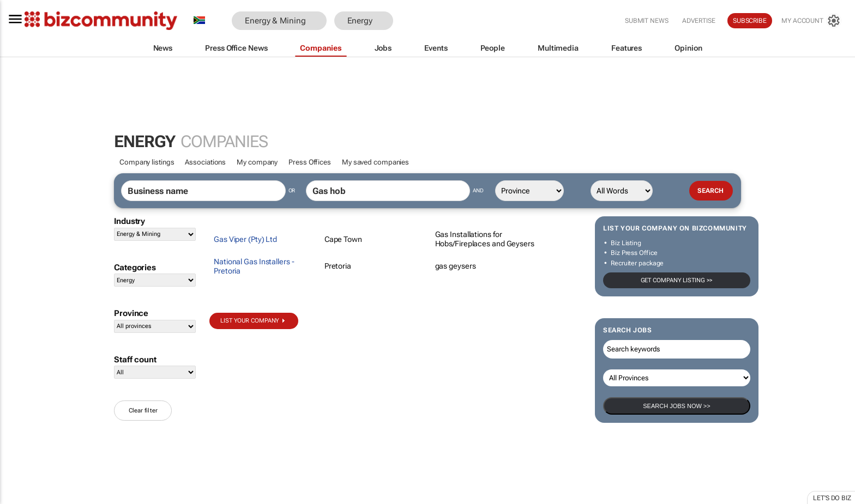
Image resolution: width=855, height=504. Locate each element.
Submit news (647, 21)
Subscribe (750, 21)
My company (257, 162)
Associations (205, 162)
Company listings (147, 162)
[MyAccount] (811, 21)
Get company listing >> (677, 280)
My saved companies (375, 162)
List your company (250, 321)
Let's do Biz (832, 498)
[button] (410, 21)
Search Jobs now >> (676, 406)
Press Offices (310, 162)
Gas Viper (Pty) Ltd (245, 239)
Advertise (699, 21)
